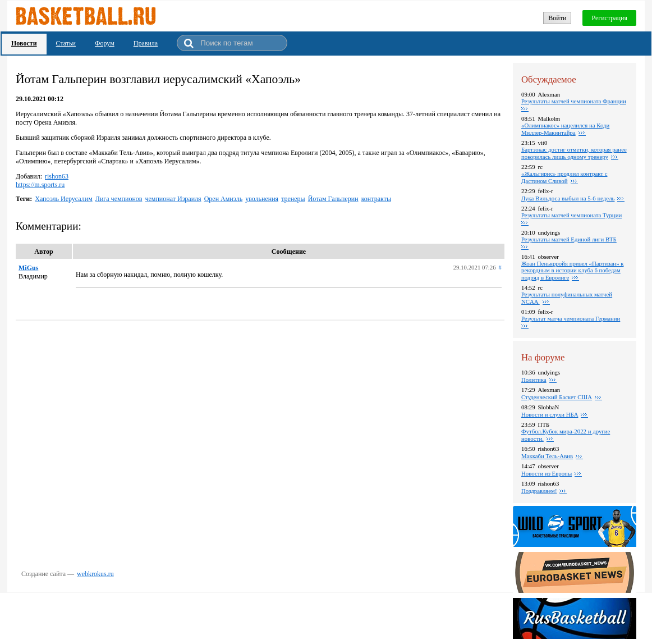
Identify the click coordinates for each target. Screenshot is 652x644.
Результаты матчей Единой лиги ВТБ (569, 239)
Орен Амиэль (224, 199)
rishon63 (57, 176)
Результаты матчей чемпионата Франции (574, 101)
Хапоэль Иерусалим (64, 199)
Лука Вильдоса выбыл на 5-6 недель (568, 198)
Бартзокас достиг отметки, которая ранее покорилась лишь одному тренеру (574, 153)
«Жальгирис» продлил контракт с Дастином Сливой (564, 177)
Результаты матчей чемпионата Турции (571, 215)
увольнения (262, 199)
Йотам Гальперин (333, 199)
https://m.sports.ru (40, 185)
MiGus (28, 268)
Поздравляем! (539, 491)
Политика (534, 380)
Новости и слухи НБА (550, 414)
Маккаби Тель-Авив (547, 456)
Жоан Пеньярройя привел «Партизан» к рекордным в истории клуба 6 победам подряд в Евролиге (572, 270)
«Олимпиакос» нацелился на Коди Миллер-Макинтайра (565, 129)
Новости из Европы (547, 473)
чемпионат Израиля (173, 199)
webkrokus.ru (95, 574)
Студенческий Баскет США (557, 397)
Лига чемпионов (119, 199)
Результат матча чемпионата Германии (571, 318)
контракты (376, 199)
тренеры (293, 199)
